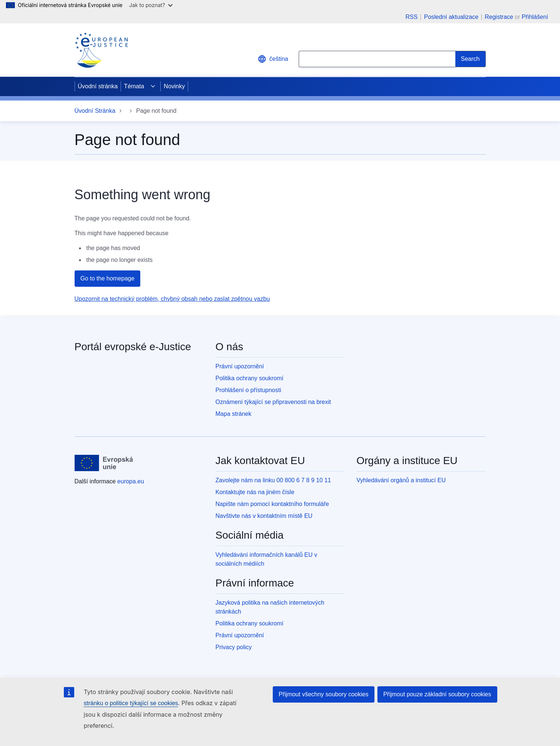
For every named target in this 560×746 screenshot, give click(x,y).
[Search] (471, 59)
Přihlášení (535, 17)
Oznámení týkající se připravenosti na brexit (273, 402)
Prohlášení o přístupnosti (248, 390)
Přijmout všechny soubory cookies (324, 694)
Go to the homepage (108, 278)
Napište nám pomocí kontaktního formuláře (272, 504)
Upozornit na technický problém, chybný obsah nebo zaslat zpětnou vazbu (172, 299)
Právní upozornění (240, 366)
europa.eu (131, 481)
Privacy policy (234, 647)
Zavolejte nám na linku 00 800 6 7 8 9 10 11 (273, 480)
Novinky (174, 86)
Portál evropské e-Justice (133, 347)
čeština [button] (273, 59)
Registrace (499, 17)
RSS (412, 17)
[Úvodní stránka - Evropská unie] (104, 463)
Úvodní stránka (98, 86)
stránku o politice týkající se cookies (131, 703)
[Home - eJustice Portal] (101, 50)
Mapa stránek (234, 414)
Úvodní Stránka (95, 111)
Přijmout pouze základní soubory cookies (437, 694)
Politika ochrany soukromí (250, 378)
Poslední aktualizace (451, 17)
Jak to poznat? (151, 5)
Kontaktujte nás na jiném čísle (255, 492)
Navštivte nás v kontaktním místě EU (264, 516)
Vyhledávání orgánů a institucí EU (401, 480)
